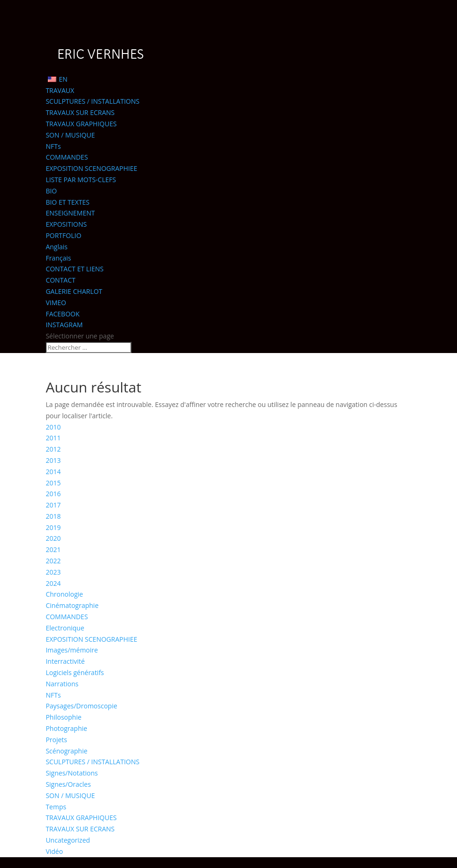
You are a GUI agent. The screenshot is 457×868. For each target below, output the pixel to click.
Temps (56, 807)
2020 (53, 538)
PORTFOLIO (63, 235)
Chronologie (64, 594)
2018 (53, 516)
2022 (53, 561)
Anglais (57, 247)
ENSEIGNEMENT (70, 213)
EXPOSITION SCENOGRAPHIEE (91, 168)
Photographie (66, 728)
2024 (53, 583)
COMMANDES (67, 157)
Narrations (62, 684)
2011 (53, 438)
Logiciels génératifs (75, 672)
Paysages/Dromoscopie (81, 706)
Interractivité (65, 661)
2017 (53, 505)
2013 (53, 460)
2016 (53, 494)
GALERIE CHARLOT (74, 291)
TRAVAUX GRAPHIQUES (81, 124)
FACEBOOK (62, 314)
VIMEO (56, 303)
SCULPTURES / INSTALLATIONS (92, 101)
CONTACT (60, 280)
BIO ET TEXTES (67, 202)
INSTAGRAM (64, 325)
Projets (56, 740)
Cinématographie (72, 605)
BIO (51, 191)
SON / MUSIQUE (70, 135)
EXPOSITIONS (66, 224)
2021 (53, 549)
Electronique (65, 628)
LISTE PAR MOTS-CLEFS (81, 180)
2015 (53, 483)
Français (58, 258)
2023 (53, 572)
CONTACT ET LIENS (74, 269)
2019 (53, 527)
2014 (53, 472)
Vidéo (54, 851)
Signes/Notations (72, 773)
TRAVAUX (60, 90)
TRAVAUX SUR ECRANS (80, 112)
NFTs (53, 146)
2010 (53, 427)
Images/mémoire (72, 650)
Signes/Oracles (68, 784)
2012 (53, 449)
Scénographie (66, 751)
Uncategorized (68, 840)
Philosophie (63, 717)
